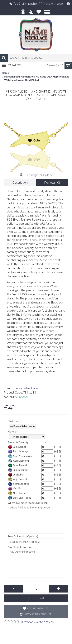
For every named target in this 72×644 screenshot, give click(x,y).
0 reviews (27, 622)
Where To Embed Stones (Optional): (28, 503)
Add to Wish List (38, 608)
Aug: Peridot (18, 479)
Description (20, 183)
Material (12, 432)
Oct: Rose (16, 489)
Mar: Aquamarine (20, 456)
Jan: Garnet (17, 447)
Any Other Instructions (20, 547)
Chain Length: (15, 421)
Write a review (45, 622)
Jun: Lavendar (18, 470)
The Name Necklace (25, 388)
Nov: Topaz (17, 493)
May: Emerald (18, 465)
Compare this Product (37, 614)
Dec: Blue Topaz (20, 498)
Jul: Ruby (16, 475)
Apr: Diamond (19, 461)
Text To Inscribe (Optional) (23, 536)
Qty (44, 442)
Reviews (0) (52, 183)
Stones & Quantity (18, 442)
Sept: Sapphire (19, 484)
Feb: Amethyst (19, 452)
